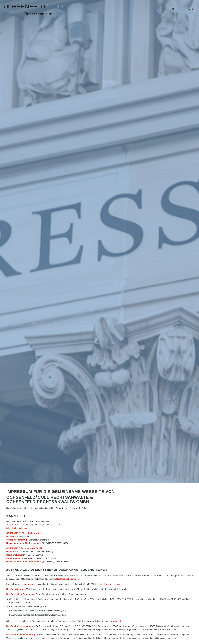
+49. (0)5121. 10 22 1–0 (21, 525)
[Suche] (173, 10)
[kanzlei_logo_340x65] (35, 10)
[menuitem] (173, 10)
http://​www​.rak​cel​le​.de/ (110, 584)
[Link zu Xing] (189, 9)
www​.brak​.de (116, 621)
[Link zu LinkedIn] (193, 9)
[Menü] (179, 10)
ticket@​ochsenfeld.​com (17, 528)
